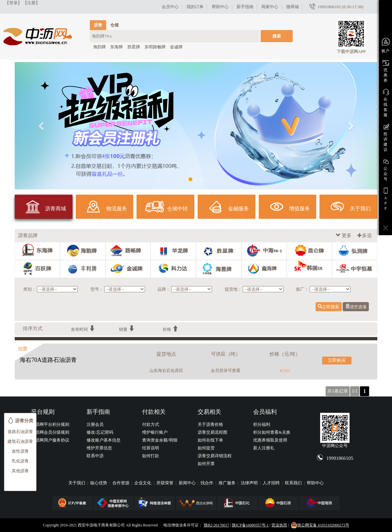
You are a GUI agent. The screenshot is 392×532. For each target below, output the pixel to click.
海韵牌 (99, 47)
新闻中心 (188, 483)
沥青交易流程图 (212, 432)
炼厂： (302, 289)
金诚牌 (176, 47)
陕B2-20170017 (217, 525)
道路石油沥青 (20, 432)
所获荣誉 (165, 483)
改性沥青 (20, 451)
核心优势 (99, 483)
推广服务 (228, 483)
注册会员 (95, 424)
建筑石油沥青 (20, 441)
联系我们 (294, 483)
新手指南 (245, 7)
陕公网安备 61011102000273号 (320, 525)
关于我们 (77, 483)
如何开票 (206, 464)
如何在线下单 (210, 440)
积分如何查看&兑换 (272, 432)
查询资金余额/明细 (160, 440)
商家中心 (270, 7)
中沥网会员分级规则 (50, 432)
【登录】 (13, 3)
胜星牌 (134, 47)
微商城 (293, 7)
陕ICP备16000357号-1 (250, 525)
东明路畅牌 (155, 47)
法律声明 (250, 483)
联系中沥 (95, 456)
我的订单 (195, 7)
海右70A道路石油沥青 (48, 360)
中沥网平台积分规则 (50, 424)
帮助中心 (220, 7)
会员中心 (170, 7)
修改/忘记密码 (100, 432)
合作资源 (121, 483)
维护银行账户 (155, 432)
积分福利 (262, 424)
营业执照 (279, 525)
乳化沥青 (20, 461)
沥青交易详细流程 (215, 456)
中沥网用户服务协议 (50, 440)
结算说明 (151, 448)
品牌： (164, 289)
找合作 (207, 483)
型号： (97, 289)
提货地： (233, 289)
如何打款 (151, 456)
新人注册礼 (264, 448)
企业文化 (143, 483)
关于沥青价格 (210, 424)
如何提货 (206, 448)
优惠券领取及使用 (270, 440)
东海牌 (116, 47)
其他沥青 (20, 471)
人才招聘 (272, 483)
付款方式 (151, 424)
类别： (30, 289)
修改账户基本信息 (104, 440)
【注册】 (31, 3)
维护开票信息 (99, 448)
